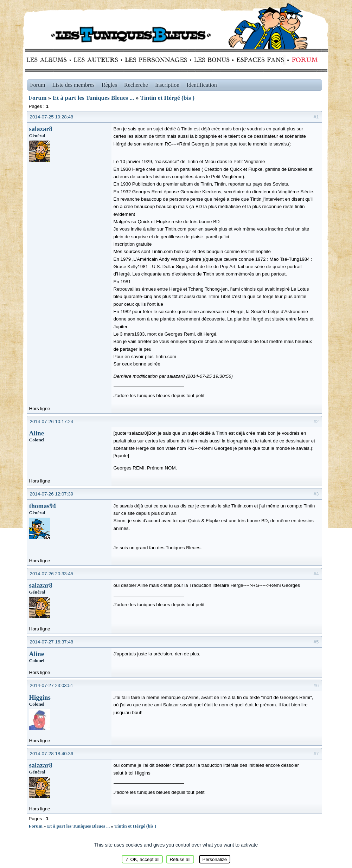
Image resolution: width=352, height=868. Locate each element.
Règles (109, 85)
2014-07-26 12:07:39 (52, 494)
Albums (49, 60)
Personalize (215, 859)
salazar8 (41, 129)
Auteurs (98, 60)
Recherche (136, 85)
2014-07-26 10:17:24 (52, 422)
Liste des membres (73, 85)
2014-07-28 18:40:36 (52, 754)
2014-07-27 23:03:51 (52, 685)
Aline (37, 433)
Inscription (167, 85)
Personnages (156, 60)
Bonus (211, 60)
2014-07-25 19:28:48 (52, 117)
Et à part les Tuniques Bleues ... (94, 98)
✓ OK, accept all (142, 859)
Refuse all (180, 859)
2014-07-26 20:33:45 (52, 574)
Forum (303, 60)
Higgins (40, 697)
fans (260, 60)
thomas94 (43, 506)
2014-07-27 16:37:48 (52, 642)
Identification (202, 85)
